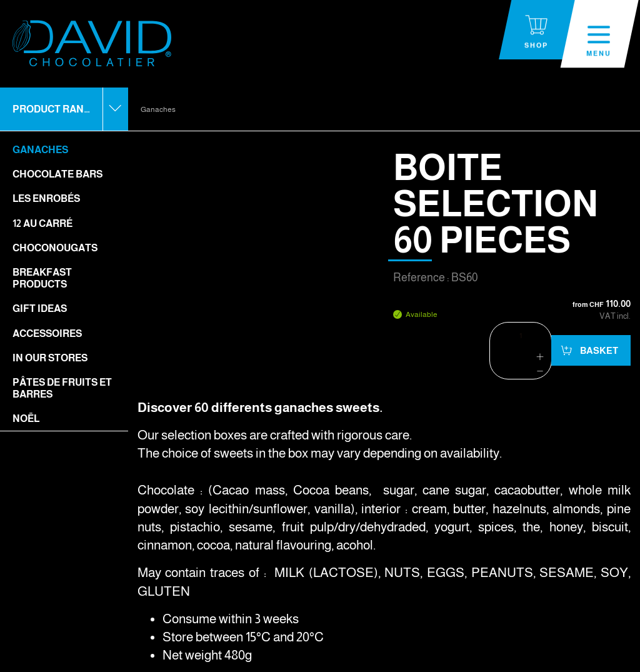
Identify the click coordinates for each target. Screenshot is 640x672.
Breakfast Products (42, 278)
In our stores (50, 358)
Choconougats (55, 248)
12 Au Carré (42, 223)
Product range (55, 109)
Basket (598, 350)
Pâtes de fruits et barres (62, 388)
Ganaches (40, 150)
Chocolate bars (57, 174)
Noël (26, 419)
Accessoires (47, 333)
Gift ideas (40, 308)
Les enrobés (46, 198)
